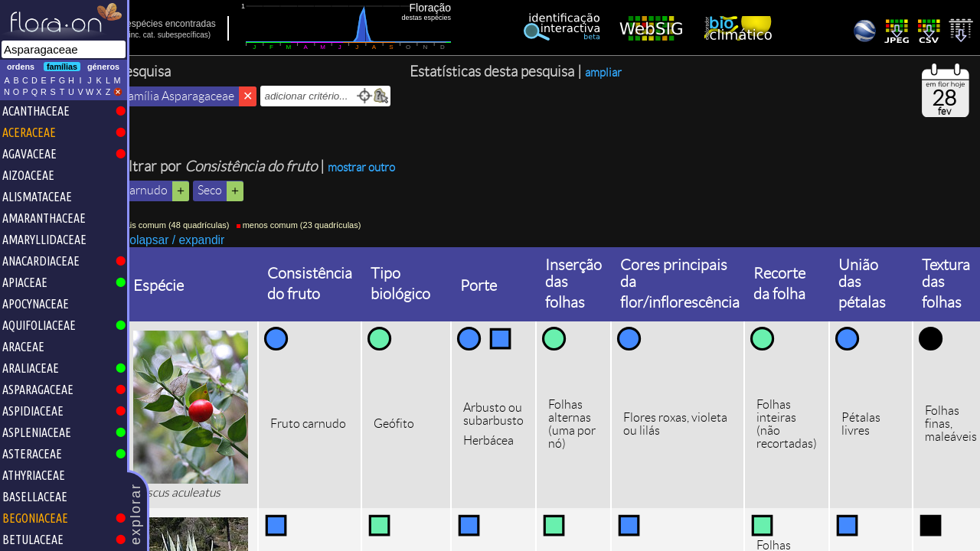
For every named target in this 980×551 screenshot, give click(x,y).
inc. (155, 35)
